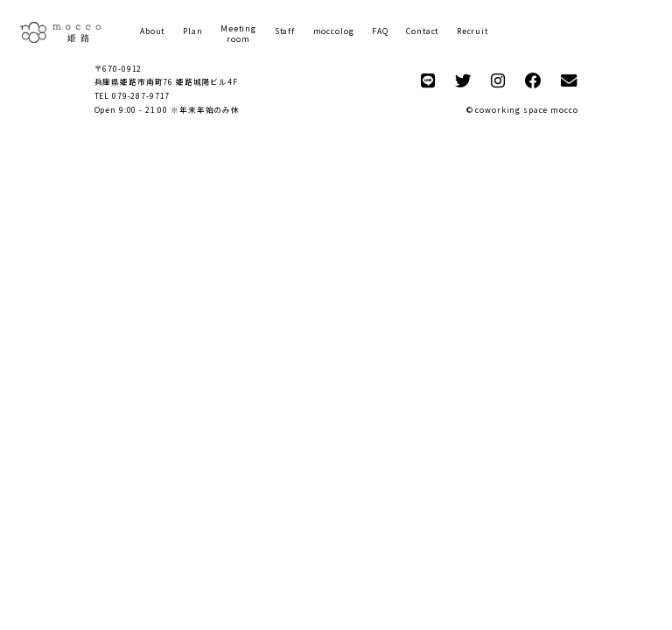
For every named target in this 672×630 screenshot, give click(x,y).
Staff (285, 31)
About (152, 31)
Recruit (472, 31)
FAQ (380, 31)
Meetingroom (238, 34)
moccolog (334, 31)
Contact (422, 31)
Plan (192, 31)
